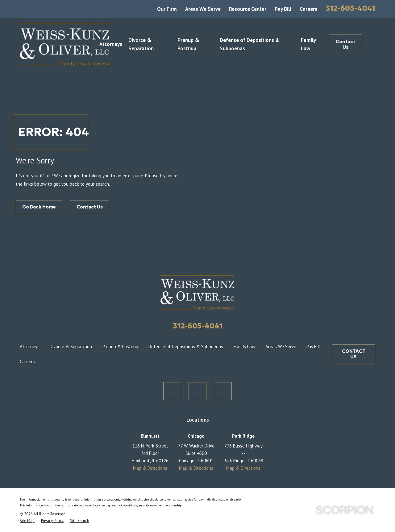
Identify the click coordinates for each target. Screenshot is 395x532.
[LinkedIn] (223, 391)
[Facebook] (197, 391)
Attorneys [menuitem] (111, 44)
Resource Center (248, 9)
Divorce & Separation (71, 346)
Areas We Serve (203, 9)
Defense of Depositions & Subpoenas (186, 346)
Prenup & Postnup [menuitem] (188, 44)
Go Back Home (39, 207)
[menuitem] (27, 521)
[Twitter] (172, 391)
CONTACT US (354, 354)
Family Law (244, 346)
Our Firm (167, 9)
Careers (308, 9)
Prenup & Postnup (120, 346)
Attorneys (30, 346)
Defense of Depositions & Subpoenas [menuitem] (250, 44)
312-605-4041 (350, 8)
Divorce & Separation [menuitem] (141, 44)
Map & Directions (150, 468)
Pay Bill (283, 9)
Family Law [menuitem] (308, 44)
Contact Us (345, 44)
